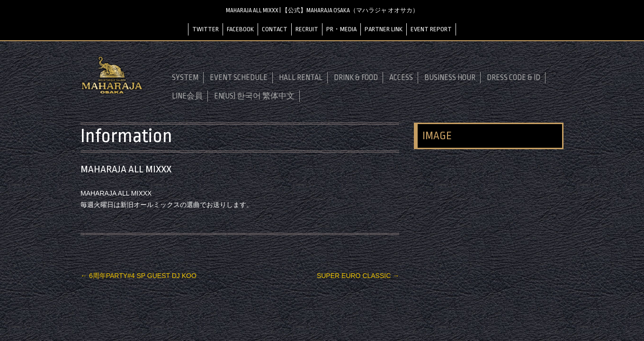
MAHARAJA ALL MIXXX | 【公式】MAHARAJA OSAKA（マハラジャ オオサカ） (322, 10)
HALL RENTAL (301, 78)
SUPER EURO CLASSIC (358, 276)
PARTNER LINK (384, 29)
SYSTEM (185, 78)
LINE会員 (187, 96)
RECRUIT (307, 29)
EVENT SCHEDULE (239, 78)
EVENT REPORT (431, 29)
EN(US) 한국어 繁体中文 (254, 96)
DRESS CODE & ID (514, 78)
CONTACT (275, 29)
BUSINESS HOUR (450, 78)
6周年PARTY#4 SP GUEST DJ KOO (139, 276)
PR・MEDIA (341, 29)
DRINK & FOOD (356, 78)
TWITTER (206, 29)
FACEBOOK (240, 29)
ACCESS (401, 78)
